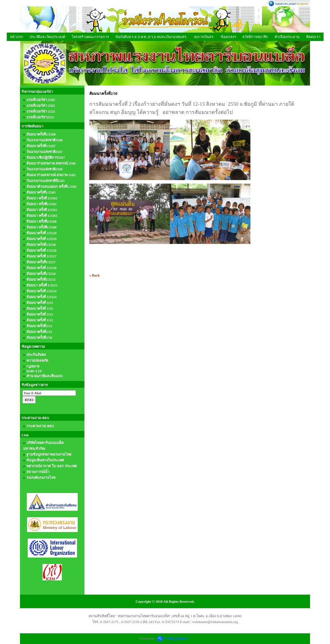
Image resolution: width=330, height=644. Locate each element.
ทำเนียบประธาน (287, 37)
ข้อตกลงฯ (228, 37)
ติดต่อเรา (313, 37)
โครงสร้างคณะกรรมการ (90, 37)
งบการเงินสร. (204, 37)
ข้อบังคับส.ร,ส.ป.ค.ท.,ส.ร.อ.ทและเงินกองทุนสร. (151, 37)
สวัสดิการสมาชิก (255, 37)
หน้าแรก (17, 37)
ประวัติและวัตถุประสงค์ (47, 37)
